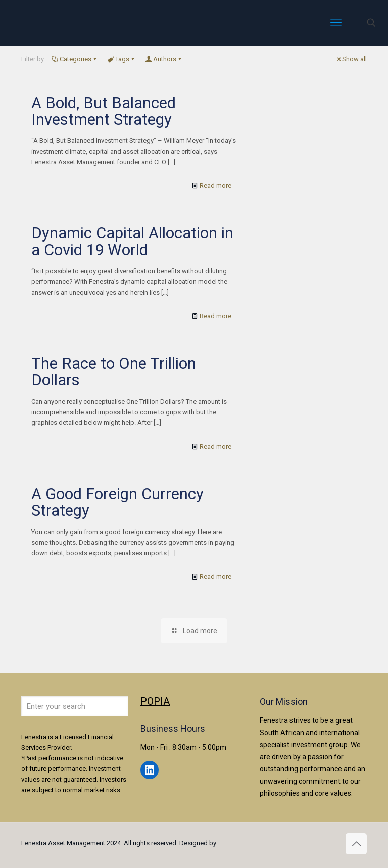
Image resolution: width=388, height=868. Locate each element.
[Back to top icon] (356, 844)
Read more (215, 186)
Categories (75, 59)
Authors (164, 59)
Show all (351, 59)
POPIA (155, 701)
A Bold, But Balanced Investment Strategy (104, 111)
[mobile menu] (336, 23)
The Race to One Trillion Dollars (114, 372)
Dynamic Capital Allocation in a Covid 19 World (132, 242)
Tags (122, 59)
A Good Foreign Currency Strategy (117, 502)
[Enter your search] (75, 706)
